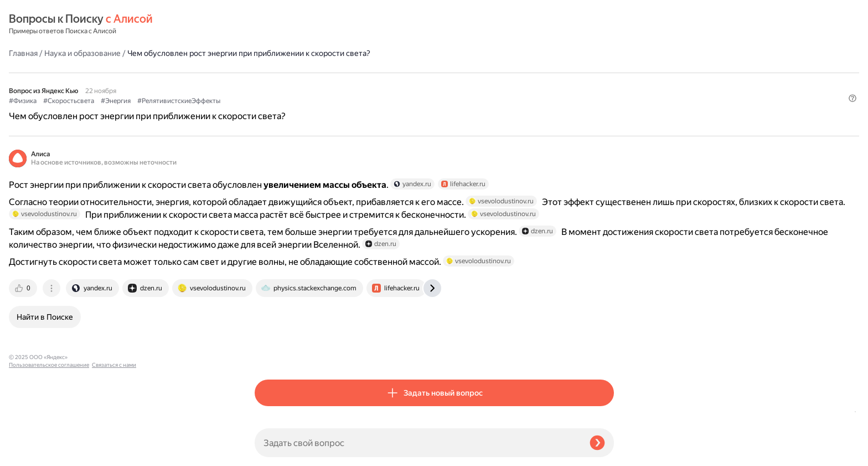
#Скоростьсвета (314, 84)
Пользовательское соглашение (49, 445)
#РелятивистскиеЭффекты (425, 84)
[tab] (270, 352)
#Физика (268, 84)
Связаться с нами (31, 453)
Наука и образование (328, 24)
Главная (269, 24)
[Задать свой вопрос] (418, 443)
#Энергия (361, 84)
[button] (607, 102)
